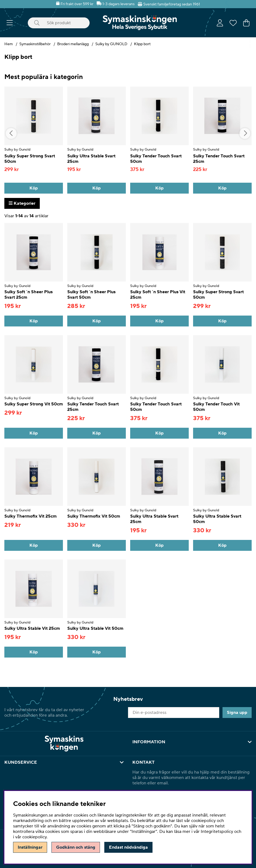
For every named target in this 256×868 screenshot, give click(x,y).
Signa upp (237, 713)
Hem (9, 44)
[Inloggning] (220, 23)
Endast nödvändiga (128, 847)
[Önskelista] (233, 23)
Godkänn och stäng (76, 847)
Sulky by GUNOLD (111, 44)
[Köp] (34, 188)
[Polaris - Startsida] (140, 23)
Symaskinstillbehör (35, 44)
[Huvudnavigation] (10, 23)
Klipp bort (142, 44)
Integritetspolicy (217, 832)
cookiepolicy (34, 837)
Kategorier (22, 203)
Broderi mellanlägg (73, 44)
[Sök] (59, 23)
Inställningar (30, 847)
